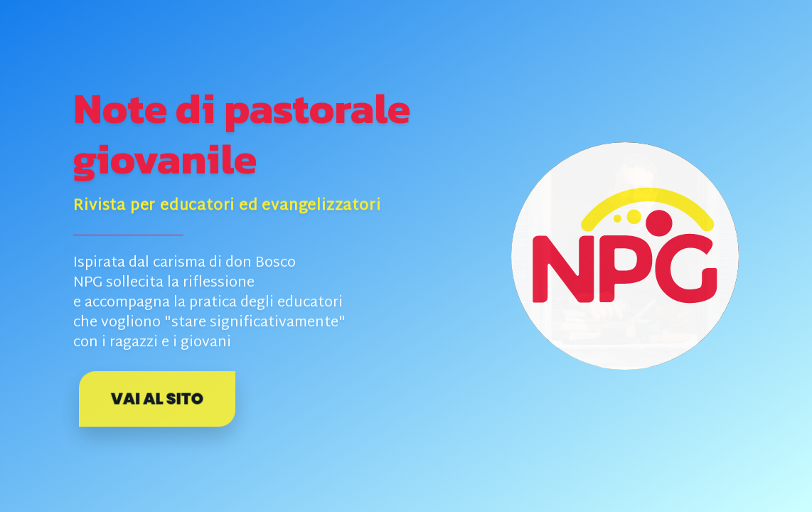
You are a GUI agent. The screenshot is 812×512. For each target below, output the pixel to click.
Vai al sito (157, 399)
